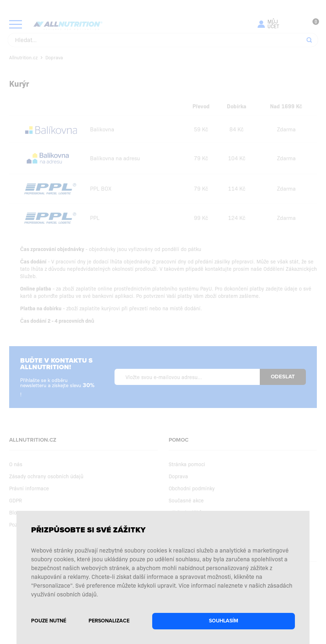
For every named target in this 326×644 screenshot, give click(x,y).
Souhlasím (224, 621)
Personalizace (109, 621)
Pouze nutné (49, 621)
